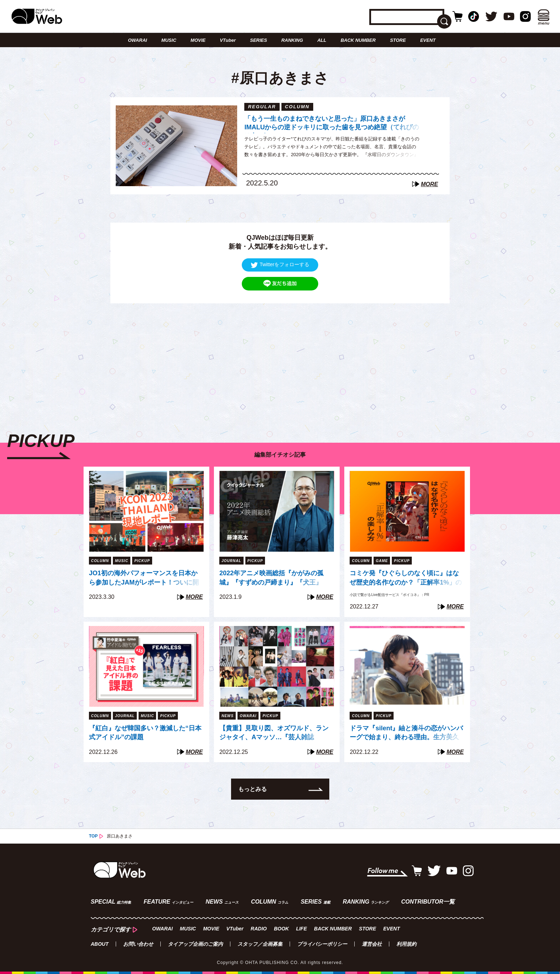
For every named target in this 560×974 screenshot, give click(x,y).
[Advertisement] (280, 353)
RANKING (292, 40)
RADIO (259, 929)
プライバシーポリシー (322, 944)
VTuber (228, 40)
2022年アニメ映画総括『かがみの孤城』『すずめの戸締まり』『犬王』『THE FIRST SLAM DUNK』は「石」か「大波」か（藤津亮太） (275, 578)
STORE (398, 40)
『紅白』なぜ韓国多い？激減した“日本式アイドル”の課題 (145, 733)
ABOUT (100, 944)
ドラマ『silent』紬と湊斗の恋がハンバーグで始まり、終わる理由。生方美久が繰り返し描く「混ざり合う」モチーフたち (406, 734)
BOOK (281, 929)
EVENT (428, 40)
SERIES (259, 40)
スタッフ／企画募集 (260, 944)
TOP (93, 836)
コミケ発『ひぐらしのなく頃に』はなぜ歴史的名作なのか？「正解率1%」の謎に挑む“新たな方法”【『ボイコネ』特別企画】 (406, 578)
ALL (322, 40)
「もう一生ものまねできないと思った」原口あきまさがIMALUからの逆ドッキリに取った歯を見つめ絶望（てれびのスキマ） (332, 124)
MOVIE (198, 40)
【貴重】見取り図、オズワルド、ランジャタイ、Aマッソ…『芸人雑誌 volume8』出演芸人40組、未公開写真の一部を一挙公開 (274, 734)
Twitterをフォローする (280, 265)
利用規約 (406, 944)
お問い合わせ (138, 944)
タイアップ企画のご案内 (195, 944)
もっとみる (252, 789)
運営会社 (372, 944)
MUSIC (169, 40)
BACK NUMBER (358, 40)
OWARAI (137, 40)
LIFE (301, 929)
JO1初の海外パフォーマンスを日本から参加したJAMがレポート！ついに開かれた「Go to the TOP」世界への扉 (144, 578)
